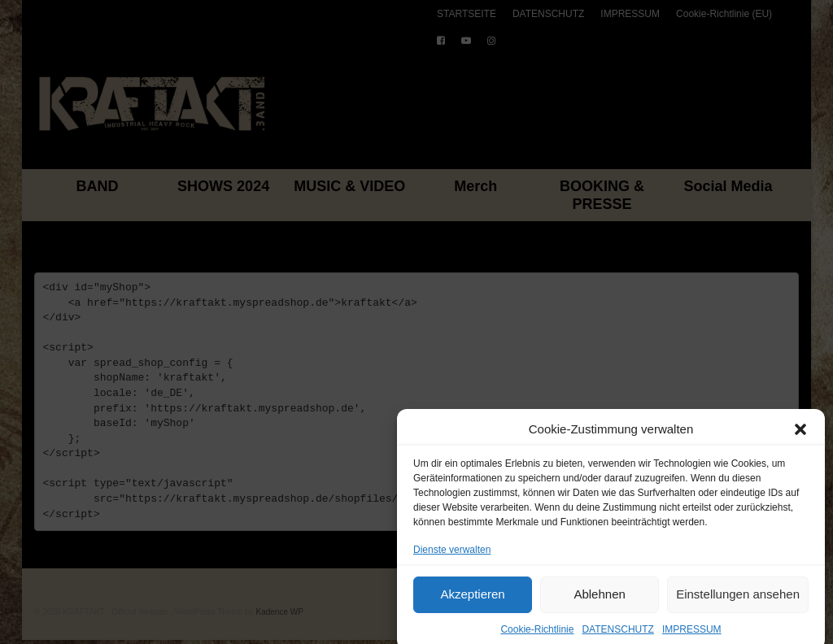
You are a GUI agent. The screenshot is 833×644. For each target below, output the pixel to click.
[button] (800, 437)
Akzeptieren (472, 601)
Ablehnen (599, 601)
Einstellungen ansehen (738, 601)
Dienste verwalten (452, 557)
